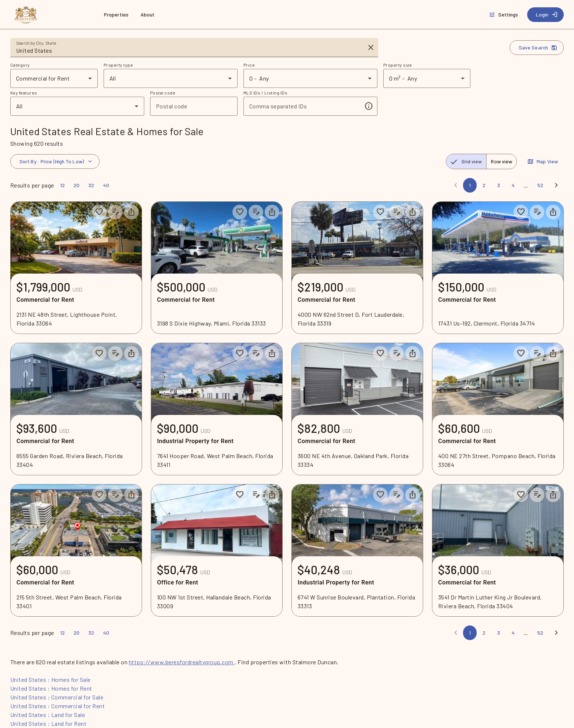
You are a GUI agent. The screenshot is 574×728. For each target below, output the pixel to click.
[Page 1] (470, 185)
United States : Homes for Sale (51, 679)
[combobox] (189, 51)
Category (20, 65)
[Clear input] (371, 48)
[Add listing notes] (115, 212)
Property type (118, 65)
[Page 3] (499, 185)
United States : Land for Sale (48, 715)
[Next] (556, 185)
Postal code (163, 93)
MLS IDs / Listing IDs (265, 93)
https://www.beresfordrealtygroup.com (182, 662)
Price (249, 65)
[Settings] (504, 15)
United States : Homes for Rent (51, 688)
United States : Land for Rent (48, 723)
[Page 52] (540, 185)
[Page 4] (513, 185)
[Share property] (131, 212)
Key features (24, 93)
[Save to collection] (99, 212)
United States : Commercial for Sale (57, 697)
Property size (398, 65)
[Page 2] (484, 185)
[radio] (466, 161)
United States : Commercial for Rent (57, 706)
